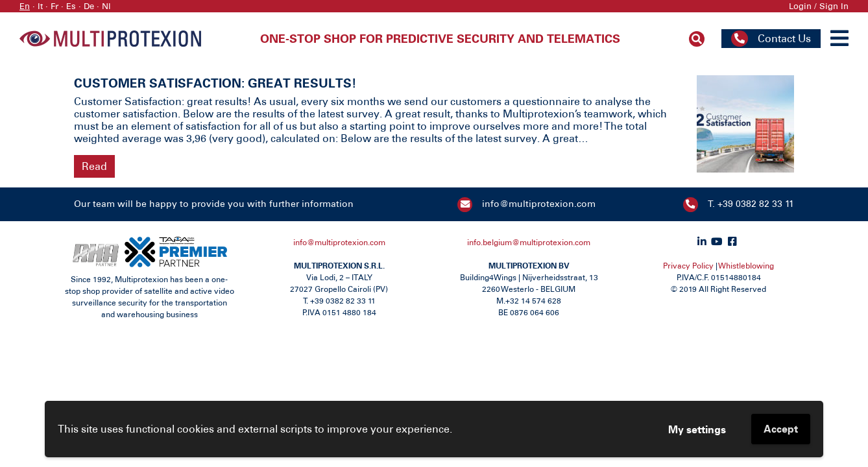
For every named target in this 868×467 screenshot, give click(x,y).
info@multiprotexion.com (539, 204)
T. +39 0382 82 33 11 (751, 204)
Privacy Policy (688, 266)
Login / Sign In (819, 6)
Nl (106, 6)
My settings (697, 429)
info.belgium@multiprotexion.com (529, 243)
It (40, 6)
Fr (54, 6)
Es (71, 6)
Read (94, 166)
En (25, 6)
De (89, 6)
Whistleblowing (746, 266)
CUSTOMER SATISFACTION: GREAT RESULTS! (215, 83)
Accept (781, 429)
